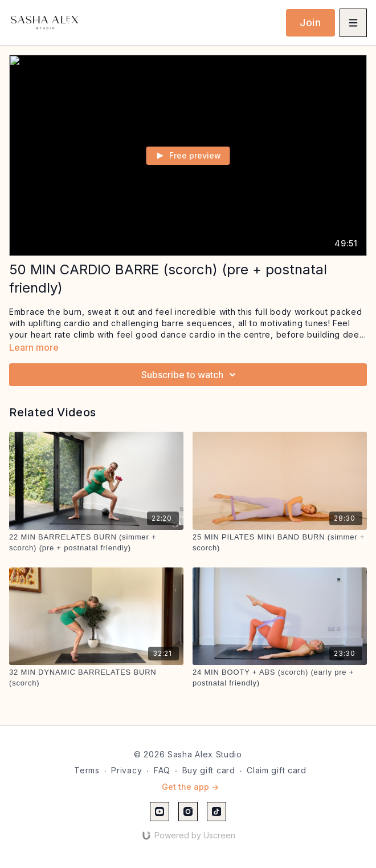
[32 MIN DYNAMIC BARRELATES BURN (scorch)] (96, 678)
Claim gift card (277, 770)
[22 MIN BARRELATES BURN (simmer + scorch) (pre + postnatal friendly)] (96, 543)
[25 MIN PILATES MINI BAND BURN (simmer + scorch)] (280, 543)
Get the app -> (190, 787)
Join (310, 23)
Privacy (126, 770)
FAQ (162, 770)
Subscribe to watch (190, 375)
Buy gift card (209, 770)
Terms (87, 770)
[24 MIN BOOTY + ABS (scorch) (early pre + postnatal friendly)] (280, 678)
